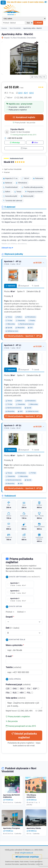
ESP (36, 689)
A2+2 (20, 93)
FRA (9, 693)
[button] (24, 161)
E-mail (9, 656)
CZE (9, 689)
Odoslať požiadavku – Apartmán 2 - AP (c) (23, 416)
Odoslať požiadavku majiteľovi (24, 736)
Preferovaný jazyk (18, 684)
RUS (16, 693)
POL (30, 693)
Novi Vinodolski (15, 28)
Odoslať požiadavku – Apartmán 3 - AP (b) (23, 488)
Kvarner (4, 28)
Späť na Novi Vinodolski (12, 169)
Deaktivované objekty (12, 862)
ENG (16, 689)
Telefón (14, 667)
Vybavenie (10, 286)
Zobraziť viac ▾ (7, 248)
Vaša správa (16, 698)
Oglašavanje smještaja (27, 857)
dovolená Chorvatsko (12, 864)
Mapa (24, 148)
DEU (23, 689)
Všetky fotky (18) (38, 77)
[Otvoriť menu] (3, 3)
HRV (23, 693)
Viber (35, 143)
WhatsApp (15, 143)
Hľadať (38, 23)
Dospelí (10, 617)
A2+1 (26, 93)
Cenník (36, 286)
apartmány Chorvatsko (28, 864)
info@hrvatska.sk (26, 853)
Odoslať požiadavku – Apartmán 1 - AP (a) (23, 336)
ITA (29, 689)
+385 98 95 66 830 (13, 138)
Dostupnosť (24, 286)
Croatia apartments (36, 862)
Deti (13, 628)
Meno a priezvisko (15, 645)
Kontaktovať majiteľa (24, 117)
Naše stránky (24, 862)
